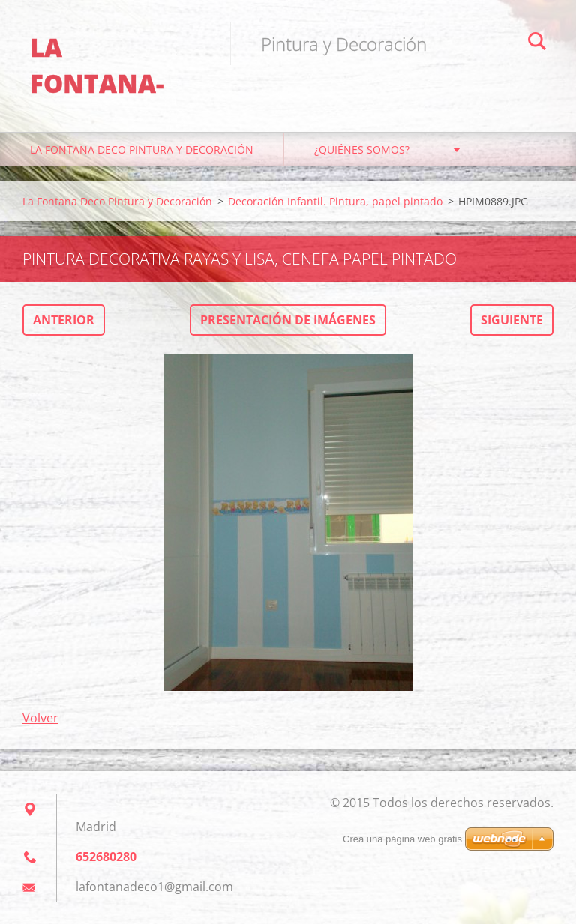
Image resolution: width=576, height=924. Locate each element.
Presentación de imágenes (288, 320)
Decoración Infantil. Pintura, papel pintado (335, 201)
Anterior (64, 320)
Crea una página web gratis (402, 839)
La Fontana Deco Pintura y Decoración (142, 150)
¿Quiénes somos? (362, 150)
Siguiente (512, 320)
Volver (40, 718)
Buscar (537, 43)
